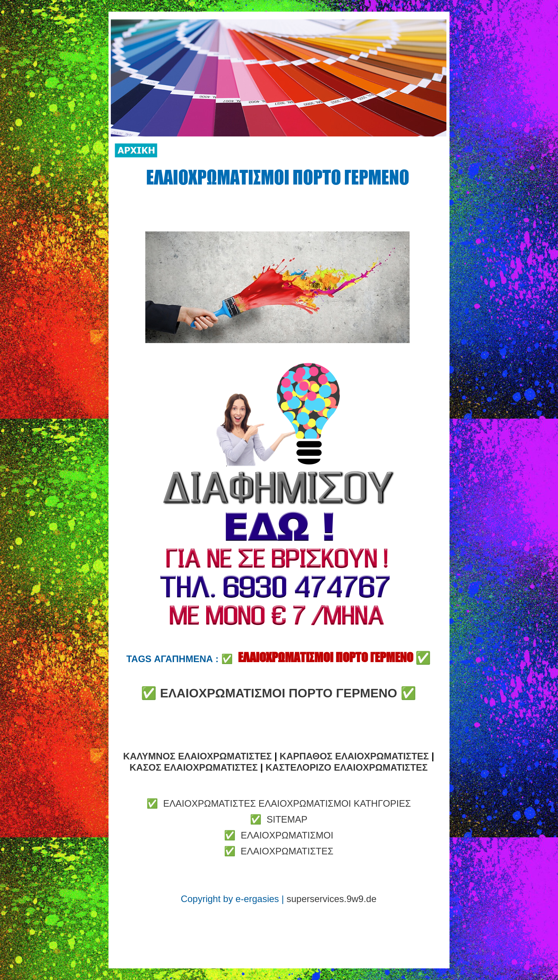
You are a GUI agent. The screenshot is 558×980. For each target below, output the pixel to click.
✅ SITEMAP (279, 819)
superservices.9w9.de (331, 899)
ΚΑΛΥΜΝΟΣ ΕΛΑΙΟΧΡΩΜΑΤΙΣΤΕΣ (198, 756)
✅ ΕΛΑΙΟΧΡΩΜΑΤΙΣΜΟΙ (279, 835)
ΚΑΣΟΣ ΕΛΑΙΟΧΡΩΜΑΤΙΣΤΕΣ (194, 767)
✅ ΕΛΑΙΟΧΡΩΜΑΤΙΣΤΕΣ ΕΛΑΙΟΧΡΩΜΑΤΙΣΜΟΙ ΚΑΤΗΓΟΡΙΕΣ (279, 803)
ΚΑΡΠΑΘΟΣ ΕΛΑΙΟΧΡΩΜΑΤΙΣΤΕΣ (354, 756)
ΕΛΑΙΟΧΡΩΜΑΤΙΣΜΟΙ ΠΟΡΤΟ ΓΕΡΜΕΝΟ (279, 693)
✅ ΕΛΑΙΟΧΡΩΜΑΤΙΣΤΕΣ (279, 851)
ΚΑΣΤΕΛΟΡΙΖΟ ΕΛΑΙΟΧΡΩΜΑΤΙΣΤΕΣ (347, 767)
